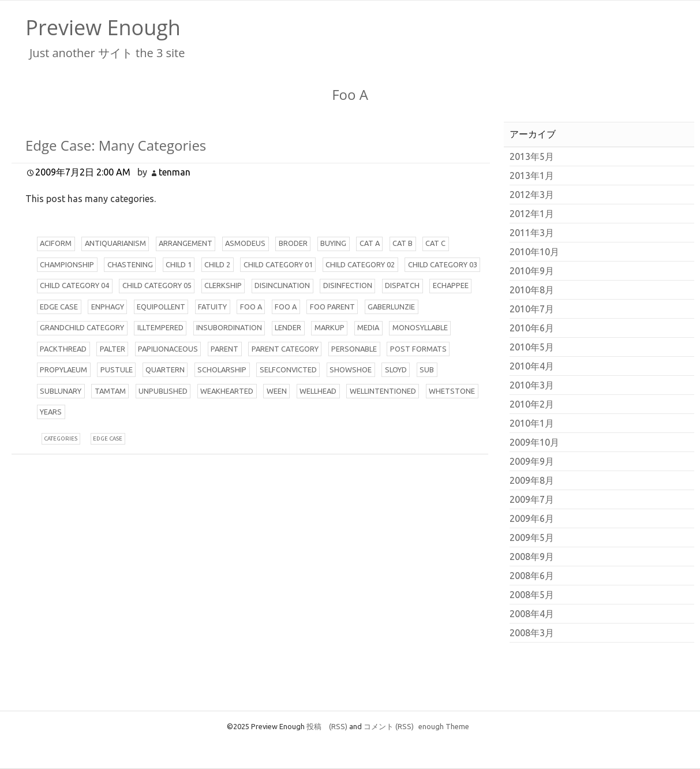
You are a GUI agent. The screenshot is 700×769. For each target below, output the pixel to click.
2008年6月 (532, 576)
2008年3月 (532, 633)
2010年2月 (532, 404)
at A (370, 243)
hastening (130, 264)
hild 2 (217, 264)
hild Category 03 (443, 264)
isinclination (282, 285)
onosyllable (420, 327)
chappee (451, 285)
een (277, 391)
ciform (56, 243)
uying (333, 243)
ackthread (63, 349)
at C (435, 243)
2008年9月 (532, 557)
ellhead (318, 391)
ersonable (354, 349)
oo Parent (332, 307)
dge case (108, 438)
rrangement (186, 243)
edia (368, 327)
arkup (330, 327)
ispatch (402, 285)
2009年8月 (532, 480)
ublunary (61, 391)
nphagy (108, 307)
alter (113, 349)
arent (224, 349)
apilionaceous (168, 349)
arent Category (285, 349)
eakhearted (227, 391)
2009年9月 (532, 461)
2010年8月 (532, 290)
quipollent (161, 307)
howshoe (351, 369)
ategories (61, 438)
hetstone (452, 391)
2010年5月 (532, 347)
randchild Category (82, 327)
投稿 (327, 726)
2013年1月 (532, 176)
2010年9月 (532, 271)
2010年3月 (532, 385)
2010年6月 (532, 328)
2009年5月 (532, 537)
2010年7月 (532, 309)
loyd (396, 369)
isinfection (348, 285)
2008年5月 (532, 595)
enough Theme (444, 726)
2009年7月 (532, 499)
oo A (251, 307)
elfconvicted (288, 369)
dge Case (59, 307)
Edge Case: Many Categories (116, 145)
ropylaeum (63, 369)
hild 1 (179, 264)
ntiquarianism (115, 243)
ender (288, 327)
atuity (212, 307)
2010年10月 (534, 252)
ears (51, 412)
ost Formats (418, 349)
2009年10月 (534, 442)
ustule (117, 369)
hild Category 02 (360, 264)
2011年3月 (532, 233)
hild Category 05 (157, 285)
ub (427, 369)
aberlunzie (391, 307)
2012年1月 (532, 214)
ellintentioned (383, 391)
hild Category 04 (74, 285)
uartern (165, 369)
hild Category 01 (278, 264)
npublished (163, 391)
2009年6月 (532, 518)
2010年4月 (532, 366)
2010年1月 (532, 423)
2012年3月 (532, 195)
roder (293, 243)
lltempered (160, 327)
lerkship (223, 285)
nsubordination (229, 327)
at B (403, 243)
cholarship (222, 369)
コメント (389, 726)
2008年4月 (532, 614)
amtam (110, 391)
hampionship (67, 264)
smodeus (245, 243)
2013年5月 (532, 156)
